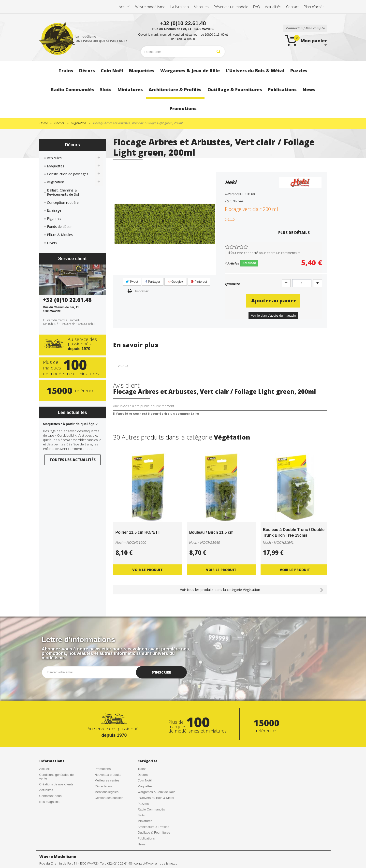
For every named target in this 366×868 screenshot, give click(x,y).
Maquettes (56, 166)
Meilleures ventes (107, 780)
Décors (142, 775)
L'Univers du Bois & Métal (156, 798)
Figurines (54, 218)
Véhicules (54, 158)
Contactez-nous (51, 796)
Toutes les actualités (73, 460)
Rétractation (103, 786)
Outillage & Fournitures (154, 832)
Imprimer (142, 291)
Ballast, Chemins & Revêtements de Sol (63, 192)
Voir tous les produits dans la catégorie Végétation (220, 590)
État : (228, 201)
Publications (146, 838)
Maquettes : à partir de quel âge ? (70, 424)
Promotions (102, 769)
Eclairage (54, 210)
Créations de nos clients (56, 784)
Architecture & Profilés (153, 827)
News (141, 844)
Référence (232, 194)
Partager (153, 282)
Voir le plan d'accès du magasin (273, 316)
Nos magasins (49, 802)
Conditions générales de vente (57, 777)
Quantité (232, 284)
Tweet (132, 282)
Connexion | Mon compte (305, 28)
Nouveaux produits (108, 775)
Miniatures (145, 821)
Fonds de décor (59, 227)
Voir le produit (147, 570)
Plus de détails (294, 233)
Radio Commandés (151, 809)
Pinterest (199, 282)
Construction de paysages (68, 174)
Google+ (176, 282)
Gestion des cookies (109, 798)
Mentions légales (106, 792)
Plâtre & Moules (60, 235)
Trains (142, 769)
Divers (52, 243)
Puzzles (143, 804)
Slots (141, 815)
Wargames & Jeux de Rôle (156, 792)
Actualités (46, 790)
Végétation (56, 182)
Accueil (44, 769)
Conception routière (63, 202)
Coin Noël (144, 780)
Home (44, 123)
